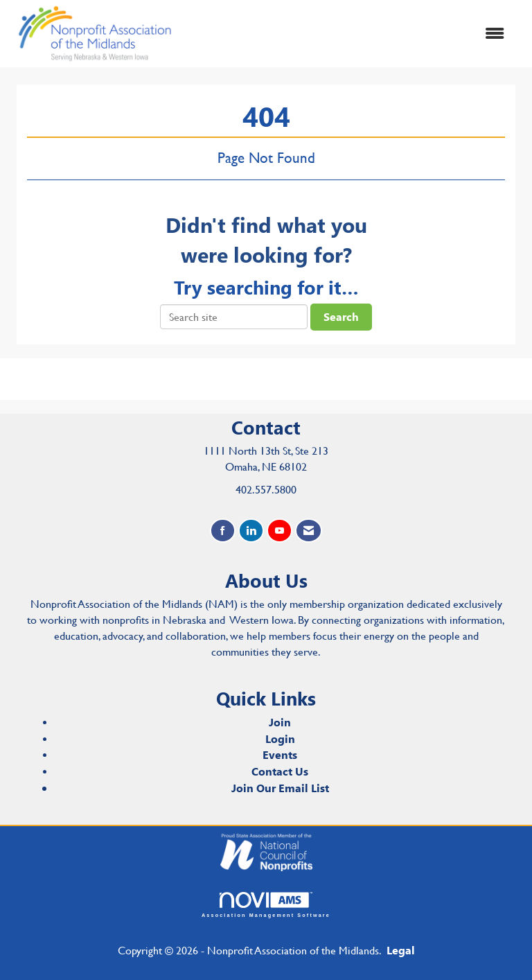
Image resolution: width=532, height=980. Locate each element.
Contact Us (280, 771)
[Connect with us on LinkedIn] (251, 531)
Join (280, 722)
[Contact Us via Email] (309, 531)
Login (280, 738)
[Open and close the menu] (348, 34)
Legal (401, 950)
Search (341, 316)
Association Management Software (266, 905)
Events (280, 754)
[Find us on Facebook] (223, 531)
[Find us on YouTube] (280, 531)
